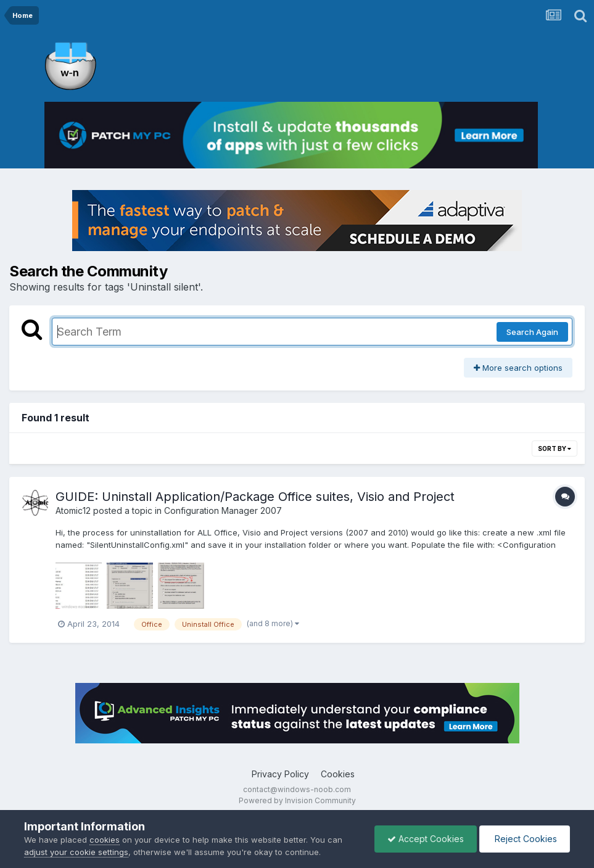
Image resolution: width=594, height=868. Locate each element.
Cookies (338, 774)
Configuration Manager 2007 (223, 510)
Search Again (532, 332)
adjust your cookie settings (76, 852)
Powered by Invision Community (297, 800)
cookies (105, 840)
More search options (518, 368)
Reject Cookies (525, 839)
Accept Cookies (426, 839)
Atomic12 (73, 510)
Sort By (555, 448)
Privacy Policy (280, 774)
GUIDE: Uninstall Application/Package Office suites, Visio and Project (255, 497)
